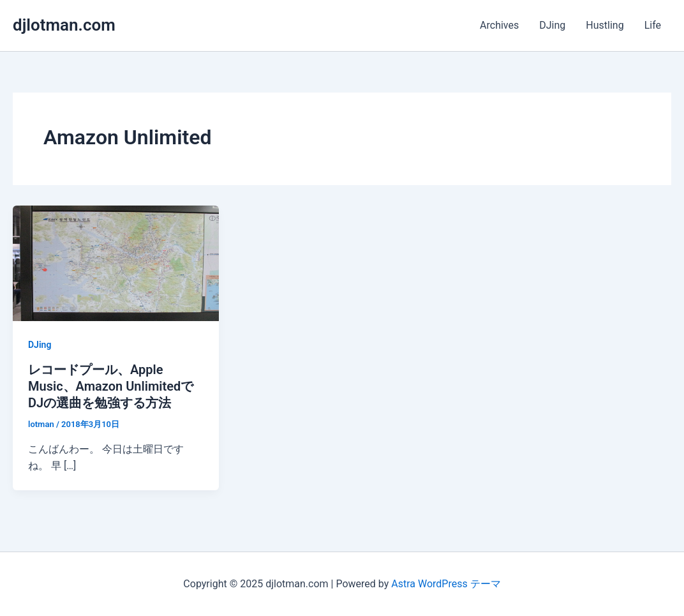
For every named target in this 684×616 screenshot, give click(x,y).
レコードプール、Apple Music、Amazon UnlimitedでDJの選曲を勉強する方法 (111, 386)
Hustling (605, 25)
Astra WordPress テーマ (446, 584)
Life (653, 25)
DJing (552, 25)
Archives (499, 25)
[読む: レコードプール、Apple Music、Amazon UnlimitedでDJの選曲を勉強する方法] (116, 263)
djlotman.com (64, 25)
